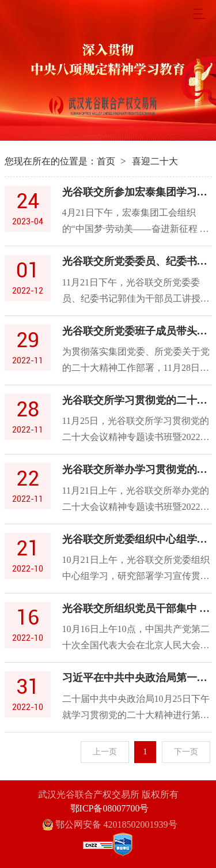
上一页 (105, 752)
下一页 (186, 752)
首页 (106, 161)
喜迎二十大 (155, 161)
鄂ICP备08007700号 (110, 808)
